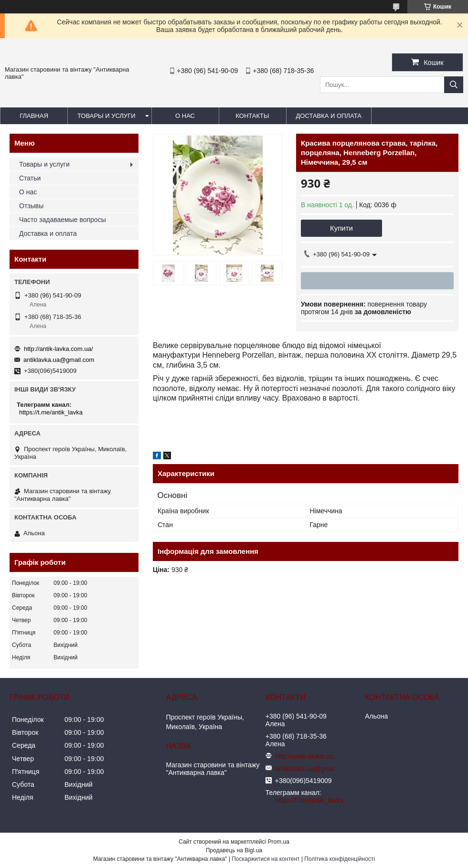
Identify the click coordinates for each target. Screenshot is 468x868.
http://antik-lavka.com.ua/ (58, 349)
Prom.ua (279, 842)
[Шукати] (454, 85)
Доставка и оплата (329, 116)
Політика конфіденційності (340, 859)
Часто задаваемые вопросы (63, 220)
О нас (185, 116)
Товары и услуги (106, 116)
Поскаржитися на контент (266, 859)
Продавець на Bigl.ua (234, 850)
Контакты (252, 116)
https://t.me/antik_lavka (51, 412)
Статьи (30, 178)
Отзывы (31, 206)
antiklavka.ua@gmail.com (59, 360)
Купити (341, 228)
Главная (34, 116)
